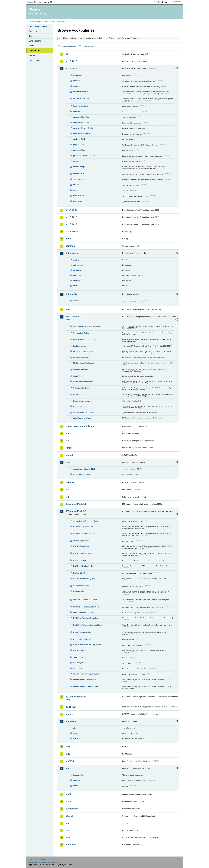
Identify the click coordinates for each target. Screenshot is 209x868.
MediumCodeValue (81, 358)
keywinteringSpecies (82, 106)
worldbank (71, 845)
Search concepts (88, 46)
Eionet (40, 21)
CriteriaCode (78, 591)
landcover (71, 721)
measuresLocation (81, 122)
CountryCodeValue (81, 333)
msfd (68, 794)
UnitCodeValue (79, 406)
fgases (69, 448)
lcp (67, 768)
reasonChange (79, 167)
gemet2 (69, 455)
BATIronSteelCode (81, 573)
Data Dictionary (49, 21)
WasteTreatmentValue (82, 418)
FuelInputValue (79, 346)
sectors (76, 786)
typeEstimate (79, 196)
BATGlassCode (79, 560)
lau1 (68, 747)
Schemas (33, 46)
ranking (76, 161)
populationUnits (80, 144)
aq (67, 54)
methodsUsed (79, 139)
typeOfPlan (78, 201)
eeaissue (77, 275)
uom (68, 830)
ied (67, 497)
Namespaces (35, 60)
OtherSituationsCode (82, 632)
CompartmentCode (81, 586)
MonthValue (78, 376)
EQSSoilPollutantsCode (83, 612)
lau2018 (70, 761)
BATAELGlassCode (81, 546)
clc (74, 728)
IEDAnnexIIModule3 (76, 511)
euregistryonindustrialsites (80, 426)
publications (72, 809)
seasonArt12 (78, 174)
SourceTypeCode (80, 663)
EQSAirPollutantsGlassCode (85, 600)
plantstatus (78, 780)
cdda (68, 239)
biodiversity (72, 231)
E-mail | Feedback (37, 860)
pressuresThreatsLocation (84, 156)
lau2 (68, 754)
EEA (40, 2)
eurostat (70, 433)
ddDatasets (78, 265)
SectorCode (78, 657)
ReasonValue (79, 394)
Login (158, 2)
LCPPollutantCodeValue (83, 351)
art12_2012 (71, 61)
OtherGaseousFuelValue (83, 381)
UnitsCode (78, 668)
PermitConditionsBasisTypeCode (87, 645)
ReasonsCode (79, 650)
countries (77, 86)
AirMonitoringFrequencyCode (86, 521)
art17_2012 (71, 217)
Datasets (33, 31)
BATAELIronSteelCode (83, 553)
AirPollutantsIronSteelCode (85, 534)
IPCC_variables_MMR (82, 474)
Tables (32, 36)
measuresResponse (81, 134)
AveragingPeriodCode (82, 541)
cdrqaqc (77, 81)
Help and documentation (40, 26)
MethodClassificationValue (84, 363)
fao (67, 441)
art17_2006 (71, 210)
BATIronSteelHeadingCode (84, 579)
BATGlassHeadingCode (83, 566)
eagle (75, 733)
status (76, 286)
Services (33, 55)
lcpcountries (78, 775)
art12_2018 (71, 68)
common (70, 246)
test (68, 823)
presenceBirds (79, 150)
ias (67, 490)
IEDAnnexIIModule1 (76, 504)
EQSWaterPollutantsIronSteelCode (88, 625)
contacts (77, 260)
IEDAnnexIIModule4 (76, 697)
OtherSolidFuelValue (82, 388)
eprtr (68, 309)
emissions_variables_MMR (84, 469)
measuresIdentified (81, 117)
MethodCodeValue (81, 370)
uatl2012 (77, 738)
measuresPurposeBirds (83, 128)
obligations (78, 281)
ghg (68, 462)
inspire (69, 714)
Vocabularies (35, 51)
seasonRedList (79, 179)
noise (69, 802)
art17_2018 (71, 224)
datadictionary (73, 253)
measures (77, 111)
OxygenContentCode (82, 639)
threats (76, 185)
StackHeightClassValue (83, 401)
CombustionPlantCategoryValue (87, 326)
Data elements (35, 41)
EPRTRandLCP (74, 317)
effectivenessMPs (80, 92)
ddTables (77, 270)
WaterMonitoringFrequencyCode (87, 674)
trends (76, 190)
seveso (69, 816)
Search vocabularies (69, 46)
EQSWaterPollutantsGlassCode (86, 618)
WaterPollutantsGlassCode (84, 679)
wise (68, 838)
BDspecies (78, 75)
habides (70, 482)
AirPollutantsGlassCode (83, 526)
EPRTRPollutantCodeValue (84, 340)
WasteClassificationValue (84, 413)
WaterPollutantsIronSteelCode (86, 686)
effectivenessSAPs (81, 99)
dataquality (71, 294)
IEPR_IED (71, 707)
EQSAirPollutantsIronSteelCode (86, 607)
